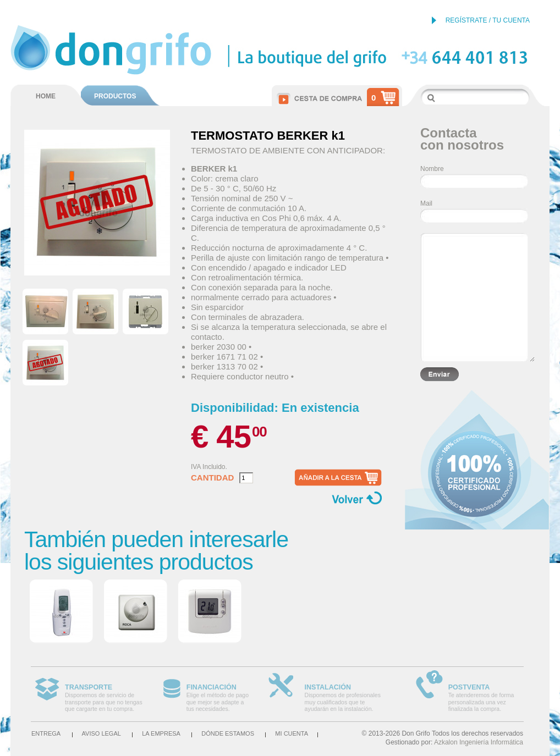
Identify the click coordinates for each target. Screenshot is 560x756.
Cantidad (212, 478)
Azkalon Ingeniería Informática (479, 742)
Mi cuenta (292, 733)
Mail (426, 203)
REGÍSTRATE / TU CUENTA (488, 20)
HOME (46, 96)
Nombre (432, 169)
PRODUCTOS (115, 96)
